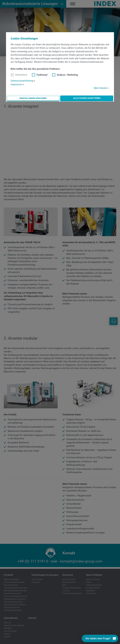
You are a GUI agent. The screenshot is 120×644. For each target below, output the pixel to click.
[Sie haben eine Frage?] (100, 638)
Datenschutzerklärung (22, 81)
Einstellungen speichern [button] (33, 98)
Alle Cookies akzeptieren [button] (87, 98)
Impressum (16, 84)
